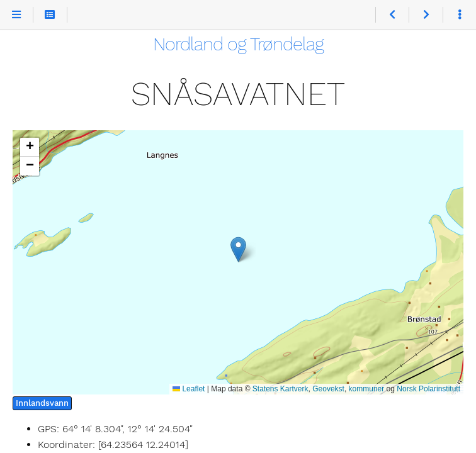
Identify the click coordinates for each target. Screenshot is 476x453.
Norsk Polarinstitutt (428, 389)
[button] (238, 249)
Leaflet (189, 389)
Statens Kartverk (280, 389)
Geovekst (328, 389)
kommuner (367, 389)
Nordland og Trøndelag (238, 44)
